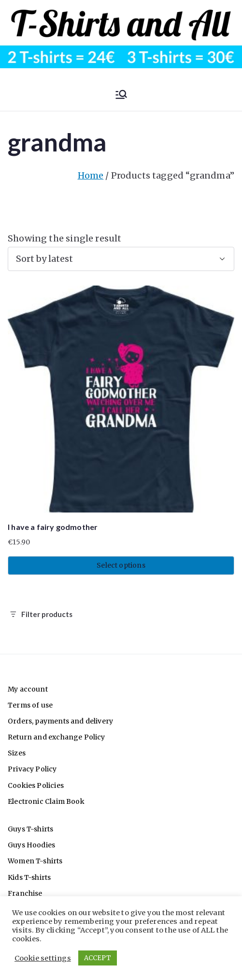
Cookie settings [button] (43, 958)
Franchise (25, 893)
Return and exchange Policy (57, 737)
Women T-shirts (35, 861)
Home (91, 175)
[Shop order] (121, 259)
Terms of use (30, 705)
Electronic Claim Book (46, 801)
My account (28, 689)
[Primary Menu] (121, 94)
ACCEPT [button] (98, 958)
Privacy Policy (32, 769)
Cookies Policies (36, 785)
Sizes (17, 753)
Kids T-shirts (29, 877)
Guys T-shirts (30, 829)
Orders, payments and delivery (60, 721)
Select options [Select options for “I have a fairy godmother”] (121, 565)
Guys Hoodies (31, 845)
